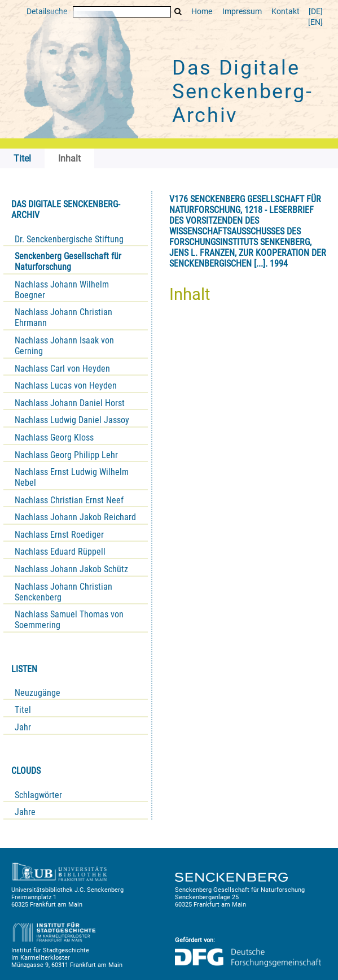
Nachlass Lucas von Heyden (66, 386)
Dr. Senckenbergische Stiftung (69, 239)
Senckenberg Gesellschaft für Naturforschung (68, 262)
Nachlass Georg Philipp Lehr (66, 455)
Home (202, 12)
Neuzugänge (38, 693)
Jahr (23, 727)
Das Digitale (242, 92)
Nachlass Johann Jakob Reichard (75, 517)
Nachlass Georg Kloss (54, 437)
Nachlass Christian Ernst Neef (69, 500)
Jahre (25, 812)
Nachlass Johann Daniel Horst (70, 403)
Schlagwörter (38, 795)
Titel (23, 710)
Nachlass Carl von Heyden (62, 369)
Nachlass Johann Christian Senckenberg (63, 592)
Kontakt (286, 12)
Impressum (242, 12)
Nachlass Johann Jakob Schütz (71, 569)
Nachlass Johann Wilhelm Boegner (62, 290)
